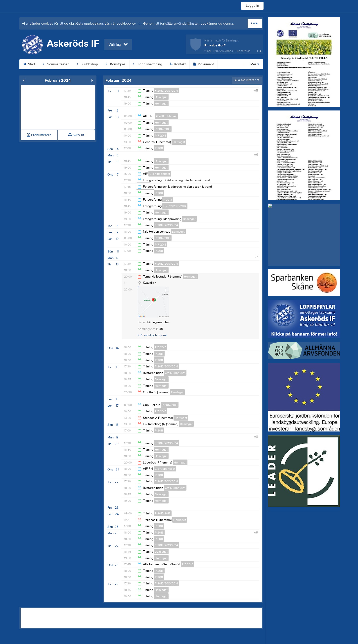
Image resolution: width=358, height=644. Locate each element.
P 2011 (159, 148)
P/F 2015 (161, 136)
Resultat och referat (152, 335)
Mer (252, 64)
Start (29, 64)
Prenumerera (39, 135)
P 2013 (168, 200)
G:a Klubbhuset (166, 116)
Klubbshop (88, 64)
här (139, 24)
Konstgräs (116, 64)
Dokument (204, 64)
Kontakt (178, 64)
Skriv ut (76, 135)
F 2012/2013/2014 (166, 91)
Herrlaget (161, 104)
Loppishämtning (148, 64)
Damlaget (161, 97)
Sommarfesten (56, 64)
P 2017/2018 (163, 129)
